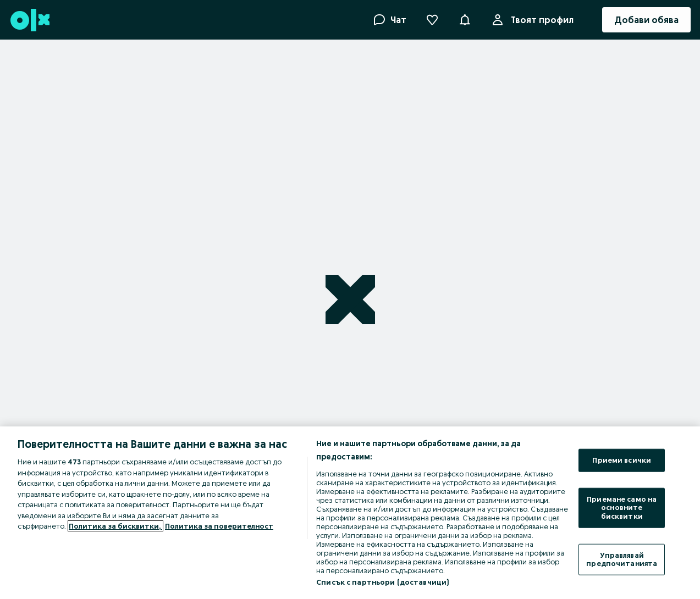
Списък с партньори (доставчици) (382, 582)
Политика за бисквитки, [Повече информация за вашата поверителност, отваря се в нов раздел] (115, 526)
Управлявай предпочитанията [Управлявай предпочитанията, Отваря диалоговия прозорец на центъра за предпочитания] (622, 559)
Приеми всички (622, 460)
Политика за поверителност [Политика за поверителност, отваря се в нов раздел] (219, 526)
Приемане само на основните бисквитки (622, 507)
